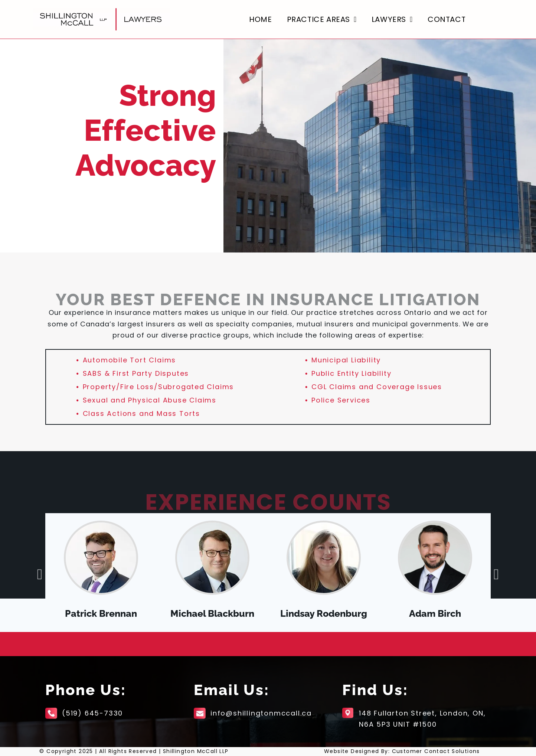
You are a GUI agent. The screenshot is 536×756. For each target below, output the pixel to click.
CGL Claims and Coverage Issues (377, 387)
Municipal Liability (346, 360)
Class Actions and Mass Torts (141, 413)
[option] (101, 573)
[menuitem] (260, 19)
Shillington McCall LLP (196, 751)
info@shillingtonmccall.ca (261, 713)
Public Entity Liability (351, 373)
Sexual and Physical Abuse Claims (150, 400)
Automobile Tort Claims (130, 360)
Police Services (341, 400)
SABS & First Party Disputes (136, 373)
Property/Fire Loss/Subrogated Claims (158, 387)
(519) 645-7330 (92, 713)
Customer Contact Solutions (436, 751)
